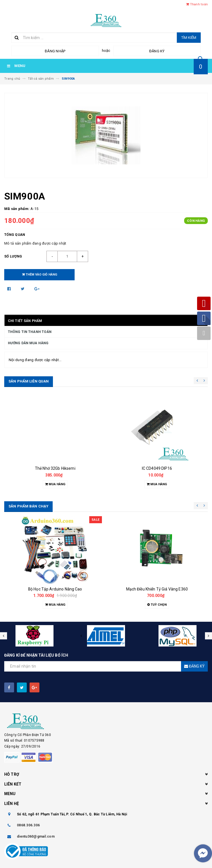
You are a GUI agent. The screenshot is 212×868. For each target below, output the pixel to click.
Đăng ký (157, 51)
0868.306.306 (28, 825)
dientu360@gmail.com (36, 836)
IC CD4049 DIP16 (157, 468)
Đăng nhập (55, 51)
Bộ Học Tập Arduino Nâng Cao (55, 589)
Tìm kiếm (189, 38)
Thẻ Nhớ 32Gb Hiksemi (55, 468)
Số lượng (13, 256)
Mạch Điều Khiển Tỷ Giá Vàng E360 (157, 589)
